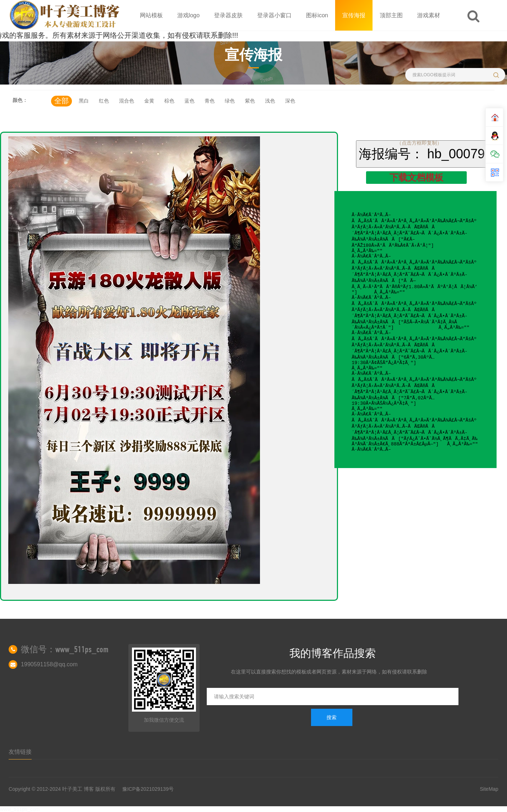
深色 (290, 101)
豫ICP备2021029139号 (148, 789)
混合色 (127, 101)
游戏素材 (429, 15)
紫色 (250, 101)
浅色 (270, 101)
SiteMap (489, 789)
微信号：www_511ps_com (65, 649)
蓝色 (189, 101)
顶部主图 (391, 15)
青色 (210, 101)
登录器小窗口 (274, 15)
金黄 (149, 101)
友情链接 (20, 752)
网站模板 (151, 15)
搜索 (332, 717)
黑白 (84, 101)
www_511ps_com (20, 809)
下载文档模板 (416, 177)
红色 (104, 101)
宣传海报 (354, 15)
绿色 (230, 101)
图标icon (317, 15)
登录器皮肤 (228, 15)
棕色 (169, 101)
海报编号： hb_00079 (422, 154)
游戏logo (188, 15)
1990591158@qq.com (49, 664)
